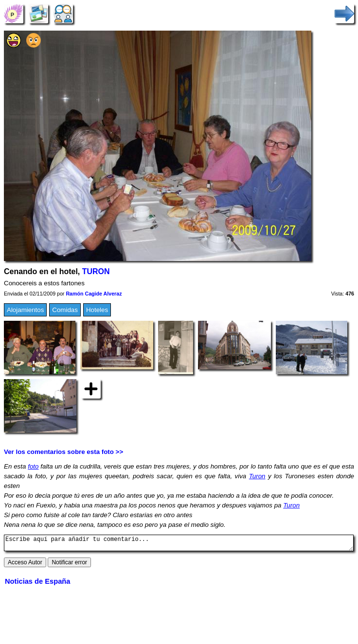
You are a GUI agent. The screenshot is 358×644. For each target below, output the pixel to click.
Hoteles (97, 310)
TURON (96, 271)
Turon (257, 476)
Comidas (65, 310)
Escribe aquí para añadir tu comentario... (179, 544)
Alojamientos (25, 310)
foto (33, 466)
